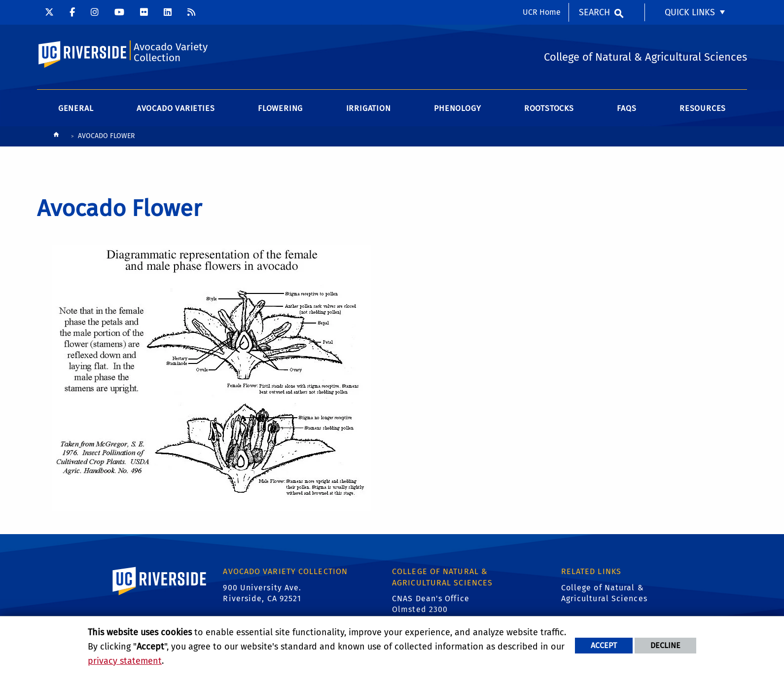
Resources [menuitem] (703, 108)
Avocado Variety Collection (171, 53)
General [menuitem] (76, 108)
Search (594, 12)
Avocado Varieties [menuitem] (176, 108)
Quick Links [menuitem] (690, 12)
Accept (604, 645)
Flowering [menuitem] (280, 108)
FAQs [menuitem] (626, 108)
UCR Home (542, 12)
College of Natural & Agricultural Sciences (604, 593)
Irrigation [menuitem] (369, 108)
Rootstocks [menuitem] (549, 108)
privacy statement (125, 661)
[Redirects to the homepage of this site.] (56, 137)
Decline (665, 645)
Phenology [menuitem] (457, 108)
